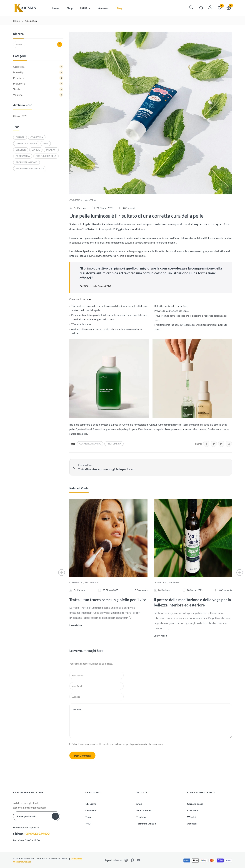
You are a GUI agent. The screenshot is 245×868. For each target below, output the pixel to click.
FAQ (88, 823)
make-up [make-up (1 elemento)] (51, 150)
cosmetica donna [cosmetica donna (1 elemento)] (26, 143)
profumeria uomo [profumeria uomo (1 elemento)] (26, 162)
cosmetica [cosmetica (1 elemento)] (37, 137)
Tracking (141, 817)
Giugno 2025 (20, 116)
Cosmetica (31, 21)
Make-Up (174, 582)
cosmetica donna (90, 444)
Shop (139, 804)
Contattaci (91, 810)
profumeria (114, 444)
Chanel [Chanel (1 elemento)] (20, 137)
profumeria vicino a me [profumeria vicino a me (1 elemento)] (30, 168)
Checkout (193, 810)
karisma (81, 208)
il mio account (144, 810)
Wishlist (192, 817)
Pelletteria (91, 582)
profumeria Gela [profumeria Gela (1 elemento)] (46, 156)
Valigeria (90, 200)
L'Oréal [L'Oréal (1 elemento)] (36, 150)
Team (88, 817)
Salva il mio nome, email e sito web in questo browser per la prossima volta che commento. (118, 744)
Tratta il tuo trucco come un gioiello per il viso (108, 600)
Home (16, 21)
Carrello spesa (195, 804)
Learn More (76, 625)
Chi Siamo (91, 804)
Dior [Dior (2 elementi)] (46, 143)
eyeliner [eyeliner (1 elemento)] (21, 150)
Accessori (193, 823)
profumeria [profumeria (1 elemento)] (23, 156)
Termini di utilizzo (146, 823)
